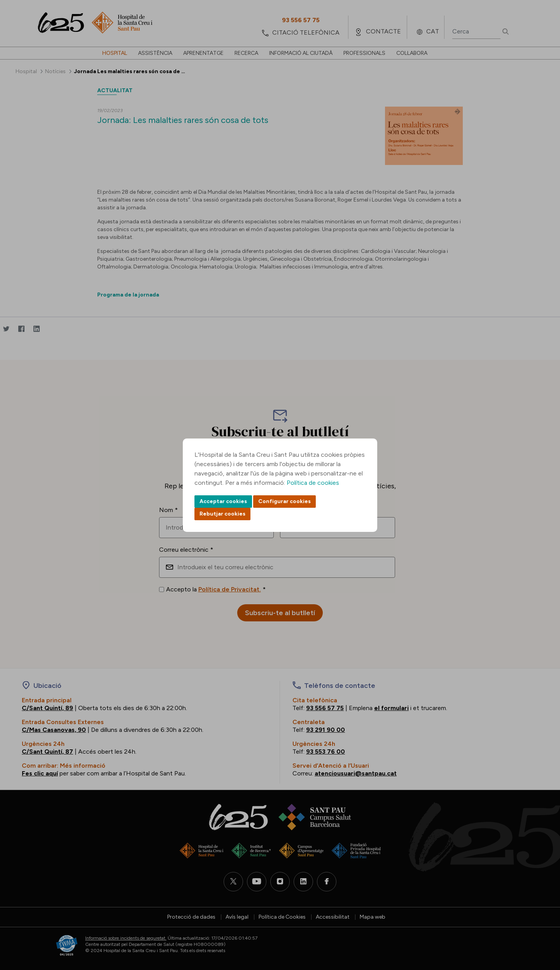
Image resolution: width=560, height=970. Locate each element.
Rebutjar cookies (222, 514)
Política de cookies (313, 483)
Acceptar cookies (223, 501)
